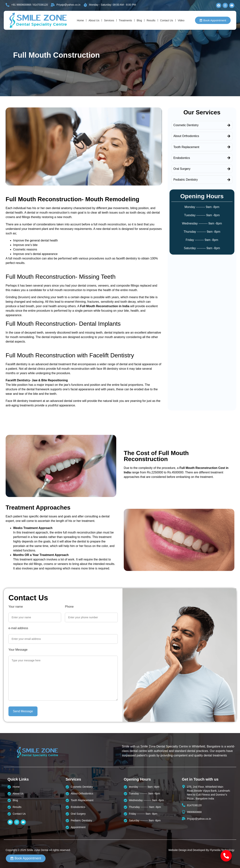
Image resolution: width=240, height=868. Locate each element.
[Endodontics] (229, 158)
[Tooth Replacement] (229, 147)
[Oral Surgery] (229, 169)
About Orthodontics (186, 136)
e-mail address (18, 628)
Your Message (18, 650)
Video (181, 20)
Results (151, 20)
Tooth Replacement (186, 147)
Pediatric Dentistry (186, 180)
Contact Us (167, 20)
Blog (139, 20)
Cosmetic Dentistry (186, 125)
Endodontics (182, 158)
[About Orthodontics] (229, 136)
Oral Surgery (182, 169)
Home (80, 20)
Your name (16, 607)
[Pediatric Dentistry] (229, 180)
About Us (94, 20)
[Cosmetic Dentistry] (229, 125)
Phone (69, 607)
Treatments (125, 20)
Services (109, 20)
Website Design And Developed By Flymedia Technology (201, 850)
